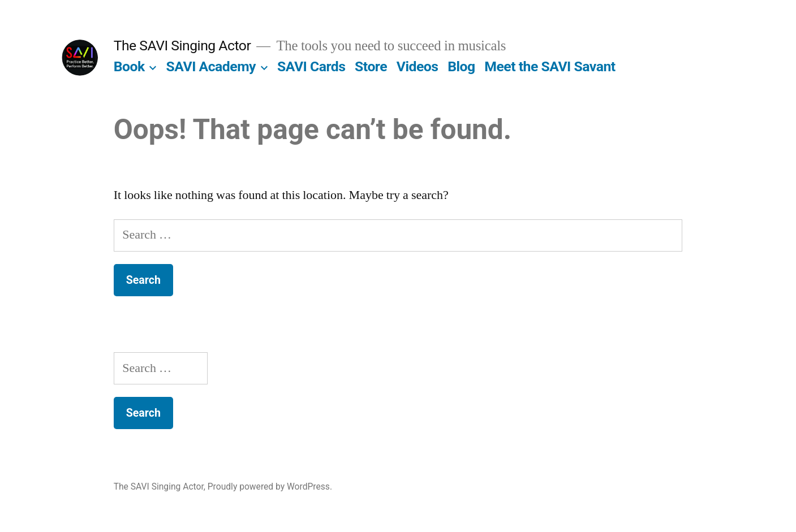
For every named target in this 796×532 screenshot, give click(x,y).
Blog (461, 66)
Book (129, 66)
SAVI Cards (311, 66)
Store (371, 66)
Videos (418, 66)
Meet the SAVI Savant (550, 66)
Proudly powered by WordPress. (270, 486)
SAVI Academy (211, 66)
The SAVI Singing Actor (182, 46)
